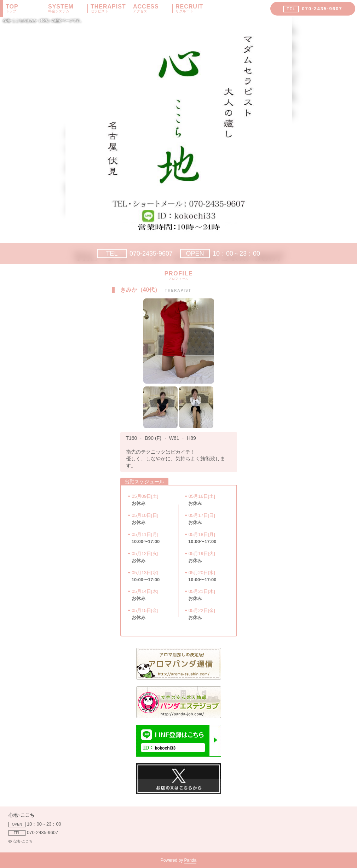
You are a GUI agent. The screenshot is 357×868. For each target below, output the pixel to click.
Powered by (178, 861)
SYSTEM (68, 8)
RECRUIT (195, 8)
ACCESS (153, 8)
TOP (25, 8)
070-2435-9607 (135, 254)
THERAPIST (110, 8)
